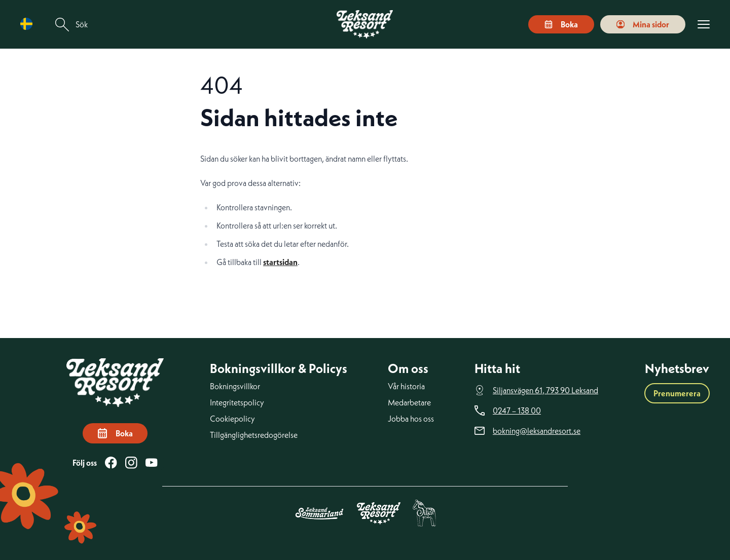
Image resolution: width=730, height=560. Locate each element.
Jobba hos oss (411, 419)
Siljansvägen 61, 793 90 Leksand (545, 390)
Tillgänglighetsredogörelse (254, 435)
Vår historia (406, 386)
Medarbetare (409, 402)
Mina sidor (643, 24)
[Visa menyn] (704, 25)
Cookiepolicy (232, 419)
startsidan (280, 262)
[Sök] (62, 25)
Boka (561, 24)
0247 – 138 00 (517, 410)
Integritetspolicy (237, 402)
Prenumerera (677, 393)
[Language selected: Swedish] (29, 24)
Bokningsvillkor (235, 386)
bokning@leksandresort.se (537, 431)
